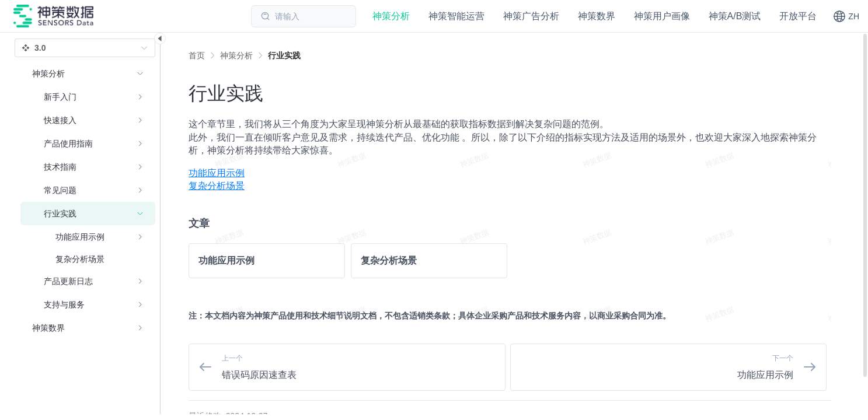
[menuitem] (510, 173)
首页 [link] (197, 55)
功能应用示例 (217, 173)
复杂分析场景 (217, 186)
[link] (236, 55)
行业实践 (284, 55)
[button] (846, 16)
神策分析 (236, 55)
